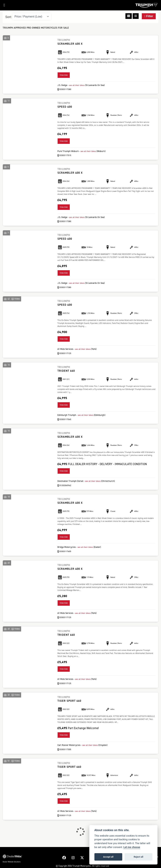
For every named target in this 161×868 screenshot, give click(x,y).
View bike (64, 75)
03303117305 (64, 748)
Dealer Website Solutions (12, 861)
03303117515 (64, 155)
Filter (149, 16)
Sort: (9, 17)
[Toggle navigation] (2, 6)
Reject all (138, 857)
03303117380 (64, 89)
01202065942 (64, 485)
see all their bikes (77, 85)
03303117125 (64, 353)
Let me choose (132, 847)
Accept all (108, 857)
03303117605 (64, 551)
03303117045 (64, 419)
